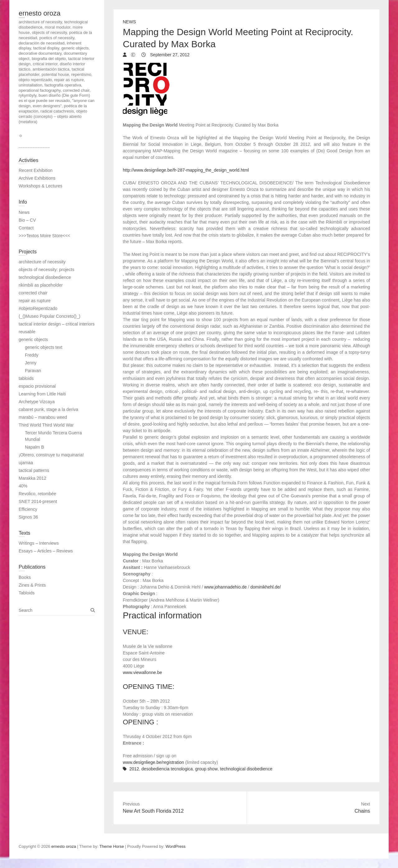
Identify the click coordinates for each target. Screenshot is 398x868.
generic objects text (44, 347)
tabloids (26, 378)
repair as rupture (35, 301)
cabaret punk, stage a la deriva (48, 409)
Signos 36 (28, 517)
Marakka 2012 (32, 478)
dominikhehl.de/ (266, 587)
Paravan (33, 371)
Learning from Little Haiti (42, 394)
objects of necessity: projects (46, 270)
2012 (134, 769)
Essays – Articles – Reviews (46, 551)
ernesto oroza (40, 13)
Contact (26, 228)
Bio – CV (27, 220)
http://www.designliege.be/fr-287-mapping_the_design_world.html (186, 170)
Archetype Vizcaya (37, 402)
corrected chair (33, 293)
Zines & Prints (32, 585)
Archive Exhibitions (37, 178)
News (129, 22)
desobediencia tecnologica (167, 769)
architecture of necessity (42, 262)
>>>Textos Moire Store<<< (44, 236)
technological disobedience (246, 769)
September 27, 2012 (169, 55)
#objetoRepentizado (38, 308)
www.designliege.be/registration (153, 762)
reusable (27, 332)
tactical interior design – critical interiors (57, 324)
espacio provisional (37, 386)
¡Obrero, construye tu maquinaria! (51, 455)
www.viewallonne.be (142, 672)
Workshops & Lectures (41, 186)
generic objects (33, 339)
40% (23, 486)
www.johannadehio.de (225, 587)
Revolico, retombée (37, 494)
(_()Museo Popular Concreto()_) (49, 316)
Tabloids (27, 593)
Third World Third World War (46, 425)
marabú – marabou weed (43, 417)
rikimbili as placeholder (41, 285)
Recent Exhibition (36, 170)
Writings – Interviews (39, 543)
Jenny (31, 363)
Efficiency (28, 509)
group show (206, 769)
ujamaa (26, 463)
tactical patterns (34, 470)
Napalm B (34, 447)
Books (25, 577)
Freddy (32, 355)
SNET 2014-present (38, 501)
